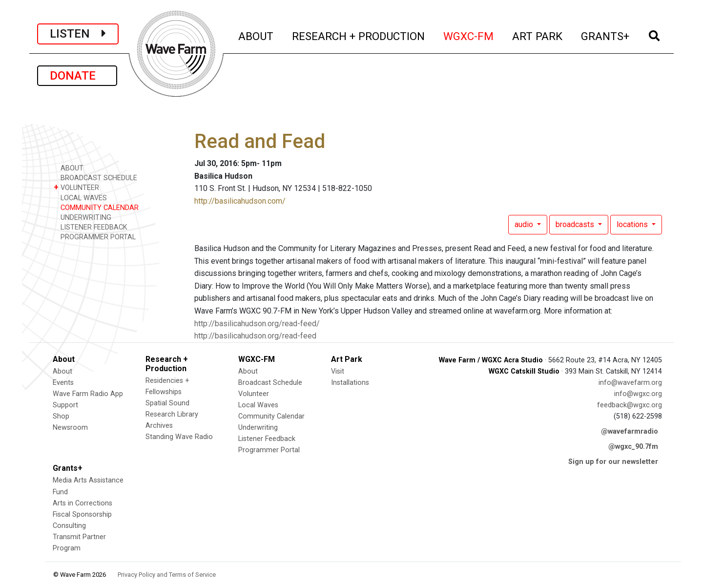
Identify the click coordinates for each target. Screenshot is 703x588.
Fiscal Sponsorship (82, 514)
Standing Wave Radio (179, 437)
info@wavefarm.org (630, 383)
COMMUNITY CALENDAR (96, 207)
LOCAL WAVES (80, 198)
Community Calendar (271, 416)
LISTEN (78, 34)
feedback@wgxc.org (630, 405)
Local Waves (258, 405)
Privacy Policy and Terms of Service (167, 575)
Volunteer (254, 394)
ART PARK (538, 35)
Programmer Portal (269, 450)
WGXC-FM (469, 35)
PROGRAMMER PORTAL (95, 237)
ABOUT (256, 35)
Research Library (172, 414)
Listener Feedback (267, 439)
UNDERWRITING (83, 217)
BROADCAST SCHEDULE (95, 178)
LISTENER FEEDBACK (91, 227)
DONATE (77, 76)
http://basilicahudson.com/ (240, 201)
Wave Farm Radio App (88, 394)
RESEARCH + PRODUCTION (359, 35)
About (62, 371)
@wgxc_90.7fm (633, 447)
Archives (159, 426)
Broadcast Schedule (270, 383)
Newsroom (70, 428)
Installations (350, 383)
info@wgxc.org (638, 394)
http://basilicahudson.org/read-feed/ (257, 324)
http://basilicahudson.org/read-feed (255, 336)
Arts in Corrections (83, 503)
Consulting (69, 526)
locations (633, 224)
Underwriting (258, 428)
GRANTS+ (606, 35)
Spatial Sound (167, 403)
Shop (61, 416)
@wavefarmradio (630, 431)
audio (525, 224)
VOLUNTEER (76, 187)
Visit (338, 371)
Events (63, 383)
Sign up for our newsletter (613, 462)
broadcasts (576, 224)
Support (65, 405)
